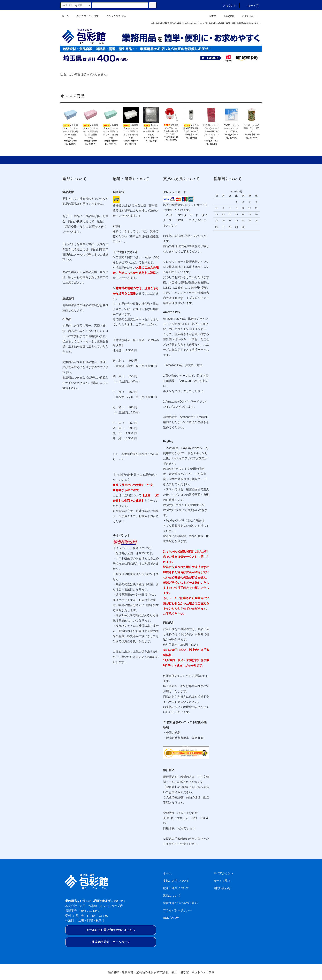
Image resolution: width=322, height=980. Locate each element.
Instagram (226, 16)
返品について (172, 896)
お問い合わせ (247, 16)
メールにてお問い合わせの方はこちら (111, 930)
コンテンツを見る (114, 16)
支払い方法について (176, 881)
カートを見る (222, 881)
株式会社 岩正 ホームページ (111, 942)
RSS (166, 918)
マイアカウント (223, 873)
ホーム (65, 16)
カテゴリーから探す (85, 16)
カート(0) (251, 6)
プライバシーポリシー (177, 910)
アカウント (227, 6)
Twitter (210, 16)
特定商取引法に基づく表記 (180, 903)
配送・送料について (176, 888)
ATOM (175, 918)
